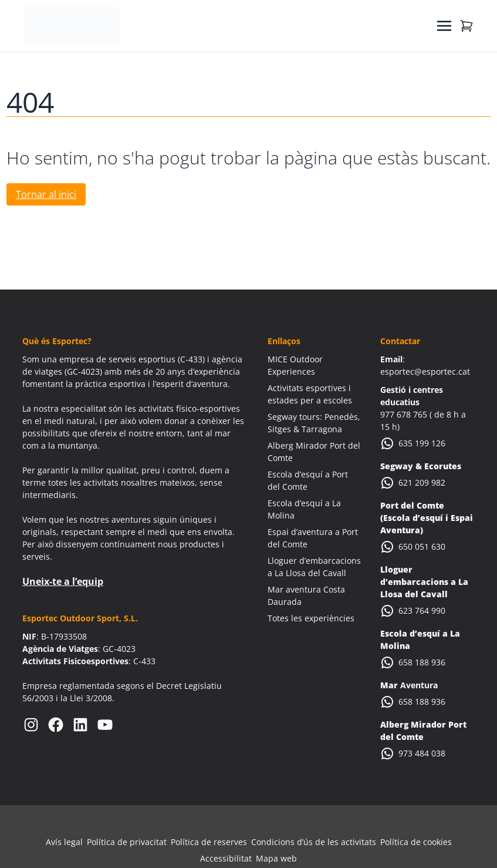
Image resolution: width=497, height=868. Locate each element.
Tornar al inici (46, 194)
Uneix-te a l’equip (63, 581)
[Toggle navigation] (444, 26)
